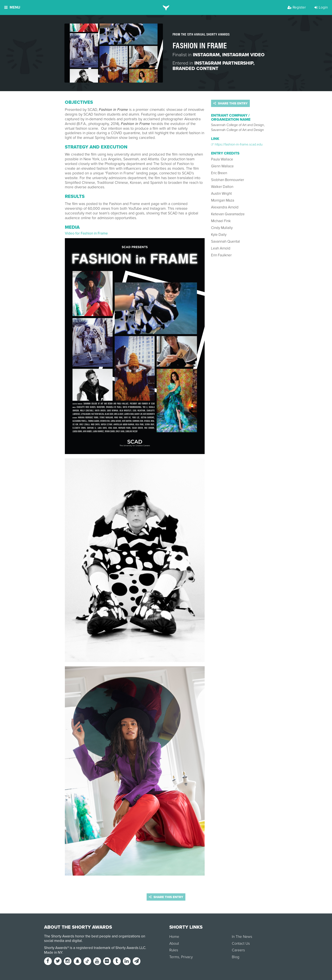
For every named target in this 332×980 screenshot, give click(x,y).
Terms (174, 957)
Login (321, 7)
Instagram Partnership (224, 63)
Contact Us (241, 944)
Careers (238, 950)
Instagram (206, 55)
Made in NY (53, 953)
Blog (236, 957)
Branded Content (195, 68)
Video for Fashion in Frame (86, 233)
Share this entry (230, 103)
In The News (242, 937)
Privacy (187, 957)
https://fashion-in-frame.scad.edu (237, 144)
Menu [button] (12, 7)
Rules (174, 950)
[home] (166, 7)
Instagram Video (243, 55)
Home (174, 937)
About (174, 944)
